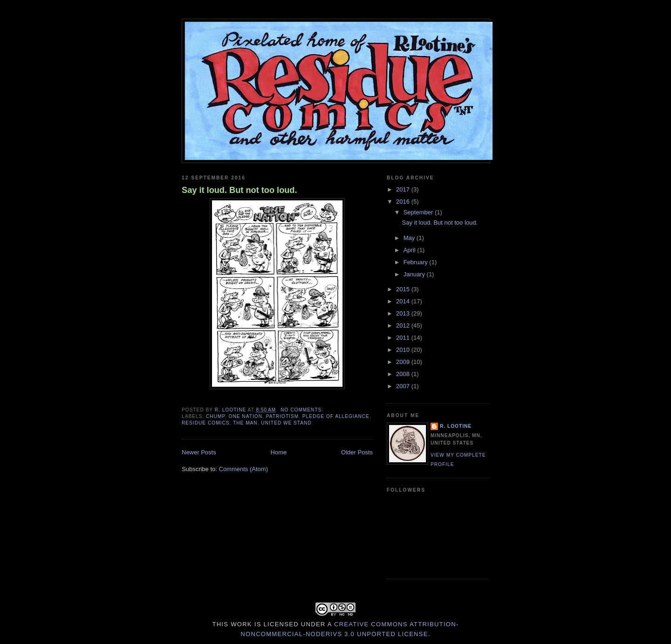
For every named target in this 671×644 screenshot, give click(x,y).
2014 (404, 301)
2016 (404, 202)
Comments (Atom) (243, 469)
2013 (404, 313)
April (411, 250)
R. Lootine (456, 426)
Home (279, 452)
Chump (216, 416)
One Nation (246, 416)
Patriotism (283, 416)
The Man (245, 423)
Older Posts (357, 452)
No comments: (303, 410)
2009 (404, 362)
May (410, 238)
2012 (404, 325)
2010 (404, 350)
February (417, 262)
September (419, 212)
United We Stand (286, 423)
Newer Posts (199, 452)
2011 (404, 338)
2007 (404, 386)
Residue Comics (206, 423)
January (415, 274)
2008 (404, 374)
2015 (404, 289)
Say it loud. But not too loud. (240, 190)
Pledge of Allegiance (336, 416)
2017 (404, 189)
